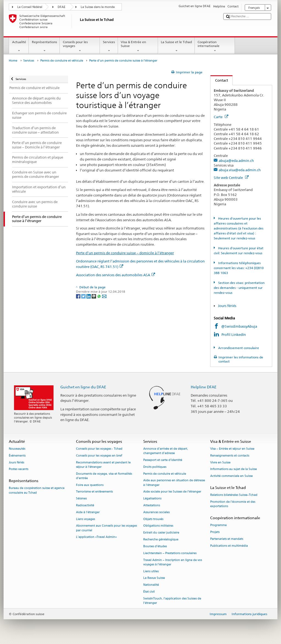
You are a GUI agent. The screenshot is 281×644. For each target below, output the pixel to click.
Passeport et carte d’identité (163, 460)
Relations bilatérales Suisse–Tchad (234, 495)
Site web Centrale (231, 178)
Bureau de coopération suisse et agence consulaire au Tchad (37, 490)
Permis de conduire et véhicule (62, 61)
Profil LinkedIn (234, 335)
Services (109, 46)
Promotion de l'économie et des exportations (233, 504)
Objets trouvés (153, 519)
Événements (17, 456)
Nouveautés (17, 449)
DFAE (61, 7)
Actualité (19, 46)
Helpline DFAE (204, 387)
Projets (215, 532)
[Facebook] (79, 296)
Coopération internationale (215, 46)
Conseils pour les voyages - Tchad (99, 449)
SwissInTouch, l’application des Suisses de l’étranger (172, 601)
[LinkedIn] (89, 296)
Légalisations (152, 499)
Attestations (152, 505)
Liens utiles (151, 571)
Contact (219, 80)
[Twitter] (84, 296)
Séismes (81, 499)
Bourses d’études (155, 546)
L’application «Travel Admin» (96, 537)
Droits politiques (155, 467)
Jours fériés (227, 306)
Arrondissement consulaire (238, 348)
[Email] (104, 296)
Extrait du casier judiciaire (161, 533)
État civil (149, 592)
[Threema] (94, 296)
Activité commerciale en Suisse (231, 476)
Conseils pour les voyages (80, 46)
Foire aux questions (90, 485)
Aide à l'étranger (88, 512)
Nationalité (151, 585)
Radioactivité (85, 505)
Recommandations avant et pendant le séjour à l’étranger (103, 465)
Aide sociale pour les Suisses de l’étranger (172, 492)
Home (13, 61)
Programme (218, 525)
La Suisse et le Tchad (176, 46)
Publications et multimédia (229, 546)
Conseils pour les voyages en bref (99, 456)
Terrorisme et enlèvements (94, 492)
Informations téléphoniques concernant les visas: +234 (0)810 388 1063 (239, 268)
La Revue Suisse (154, 578)
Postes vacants (19, 469)
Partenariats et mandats (227, 539)
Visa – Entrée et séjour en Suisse (232, 449)
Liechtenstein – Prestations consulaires (170, 553)
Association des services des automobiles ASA (116, 275)
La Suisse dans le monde (98, 7)
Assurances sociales (156, 512)
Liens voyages (85, 519)
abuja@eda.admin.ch (236, 161)
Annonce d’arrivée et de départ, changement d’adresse (166, 451)
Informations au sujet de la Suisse (234, 469)
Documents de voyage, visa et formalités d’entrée (104, 476)
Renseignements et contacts (230, 456)
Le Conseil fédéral (30, 7)
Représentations (44, 46)
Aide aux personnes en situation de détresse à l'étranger (174, 483)
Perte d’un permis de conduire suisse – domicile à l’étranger (125, 253)
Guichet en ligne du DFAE (83, 387)
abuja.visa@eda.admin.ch (240, 170)
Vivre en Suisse (220, 462)
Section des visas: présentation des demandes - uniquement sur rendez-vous (239, 288)
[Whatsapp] (99, 296)
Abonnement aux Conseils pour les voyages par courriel (106, 528)
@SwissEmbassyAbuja (239, 326)
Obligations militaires (158, 526)
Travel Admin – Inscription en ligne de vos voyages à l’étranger (173, 562)
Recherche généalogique (161, 539)
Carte (221, 117)
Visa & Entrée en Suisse (138, 46)
